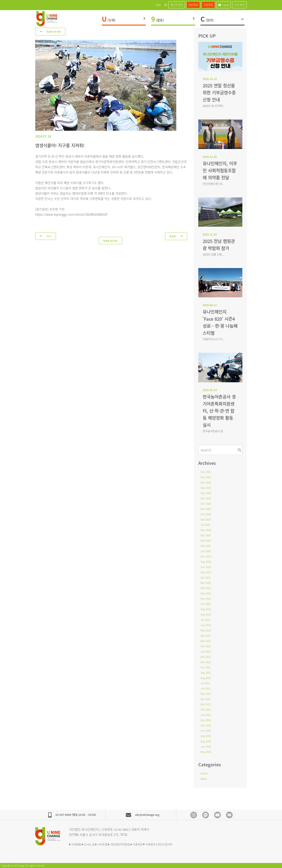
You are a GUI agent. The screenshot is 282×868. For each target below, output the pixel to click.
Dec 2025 (207, 477)
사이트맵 (111, 844)
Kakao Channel (206, 815)
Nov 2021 (207, 662)
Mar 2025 (207, 498)
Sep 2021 (207, 672)
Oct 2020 (206, 730)
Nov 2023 (207, 556)
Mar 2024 (207, 540)
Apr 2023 (206, 577)
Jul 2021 (206, 683)
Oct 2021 (206, 667)
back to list (52, 31)
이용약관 (156, 844)
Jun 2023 (207, 567)
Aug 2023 (207, 561)
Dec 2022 (207, 593)
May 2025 (207, 493)
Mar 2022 (207, 641)
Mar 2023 (207, 583)
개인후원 (179, 5)
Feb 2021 (207, 709)
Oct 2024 (206, 514)
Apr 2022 (206, 635)
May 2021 (207, 693)
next (46, 237)
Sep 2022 (207, 609)
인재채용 (77, 844)
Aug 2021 (207, 678)
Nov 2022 (207, 598)
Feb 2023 (207, 588)
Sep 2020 (207, 736)
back (176, 236)
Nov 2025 (207, 482)
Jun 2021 (207, 688)
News (204, 778)
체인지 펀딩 (158, 5)
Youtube (217, 815)
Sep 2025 (207, 487)
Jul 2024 (206, 524)
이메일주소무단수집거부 (183, 844)
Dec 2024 (207, 503)
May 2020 (207, 752)
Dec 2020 (207, 720)
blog (229, 815)
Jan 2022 (207, 651)
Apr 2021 (206, 699)
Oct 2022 (206, 604)
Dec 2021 (207, 657)
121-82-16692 (122, 829)
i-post (217, 5)
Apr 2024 (206, 535)
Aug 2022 (207, 614)
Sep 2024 (207, 519)
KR (143, 5)
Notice (205, 773)
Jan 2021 (207, 715)
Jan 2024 (207, 551)
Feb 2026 (207, 472)
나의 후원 (237, 5)
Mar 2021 (207, 704)
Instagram (194, 815)
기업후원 (198, 5)
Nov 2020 (207, 725)
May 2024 (207, 530)
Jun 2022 (207, 625)
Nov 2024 (207, 509)
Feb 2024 (207, 546)
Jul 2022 (206, 620)
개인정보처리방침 (134, 844)
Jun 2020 (207, 746)
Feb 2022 (207, 646)
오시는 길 (94, 844)
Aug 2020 (207, 741)
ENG (132, 5)
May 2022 (207, 630)
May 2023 (207, 572)
